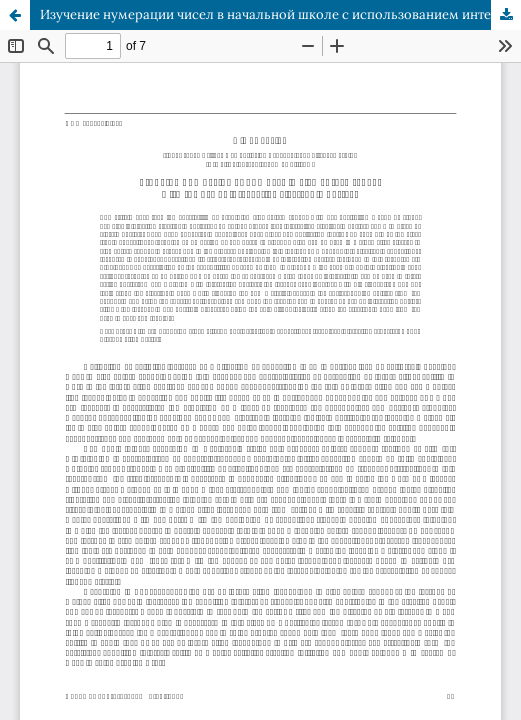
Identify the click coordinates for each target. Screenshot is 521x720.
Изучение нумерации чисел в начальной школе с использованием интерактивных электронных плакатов (280, 14)
